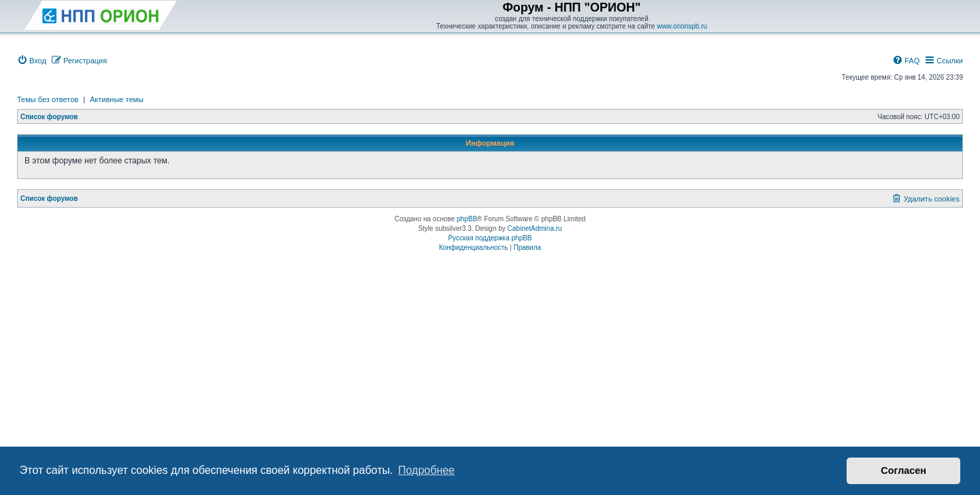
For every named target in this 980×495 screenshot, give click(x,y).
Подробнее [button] (426, 470)
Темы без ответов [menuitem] (48, 99)
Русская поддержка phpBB (490, 238)
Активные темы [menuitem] (117, 99)
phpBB (467, 219)
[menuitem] (32, 61)
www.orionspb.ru (682, 26)
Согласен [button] (903, 470)
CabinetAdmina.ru (535, 228)
